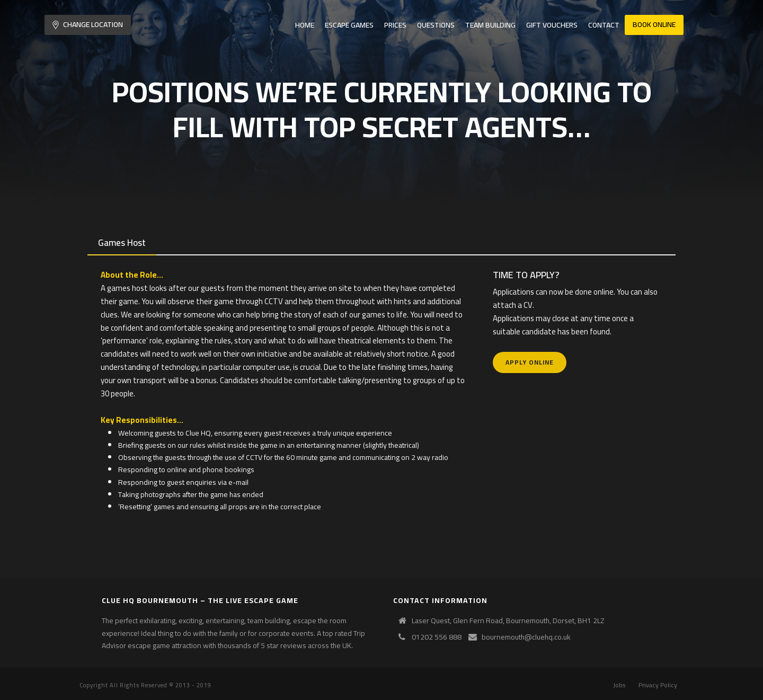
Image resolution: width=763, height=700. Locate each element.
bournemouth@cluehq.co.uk (526, 637)
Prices (395, 25)
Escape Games (349, 25)
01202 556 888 (437, 637)
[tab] (122, 243)
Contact (604, 25)
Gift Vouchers (552, 25)
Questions (436, 25)
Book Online (654, 24)
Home (305, 25)
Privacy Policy (658, 685)
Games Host (122, 243)
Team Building (490, 25)
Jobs (619, 685)
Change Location (88, 24)
